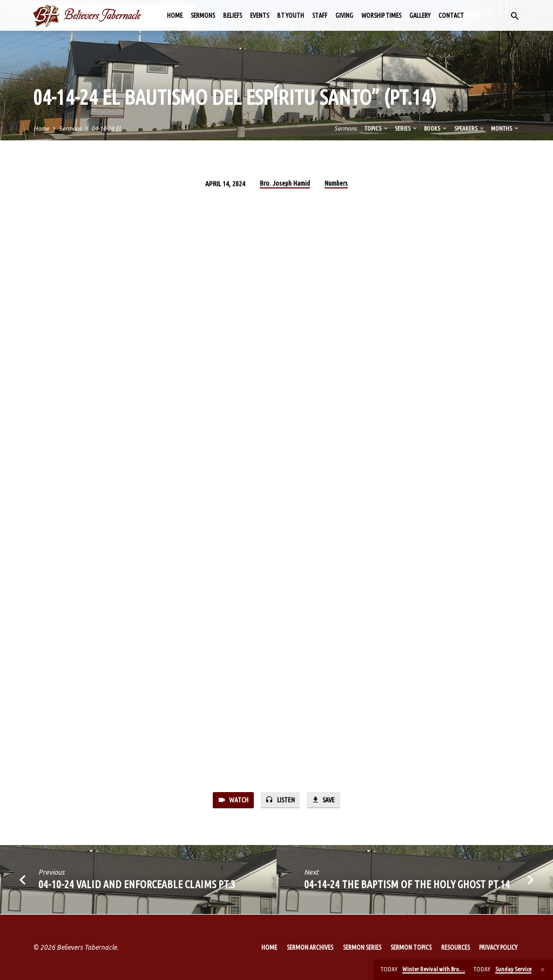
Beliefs (232, 15)
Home (175, 15)
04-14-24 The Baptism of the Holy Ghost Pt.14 (407, 885)
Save (324, 800)
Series (406, 129)
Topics (377, 129)
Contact (451, 15)
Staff (320, 15)
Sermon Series (362, 947)
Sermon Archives (310, 947)
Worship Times (381, 15)
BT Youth (291, 15)
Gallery (420, 15)
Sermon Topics (411, 947)
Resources (456, 947)
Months (505, 129)
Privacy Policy (498, 947)
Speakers (470, 129)
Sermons (203, 15)
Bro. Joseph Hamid (285, 183)
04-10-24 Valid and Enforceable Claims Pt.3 (137, 885)
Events (259, 15)
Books (436, 129)
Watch (232, 800)
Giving (344, 15)
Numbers (336, 183)
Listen (279, 800)
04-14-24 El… (109, 129)
